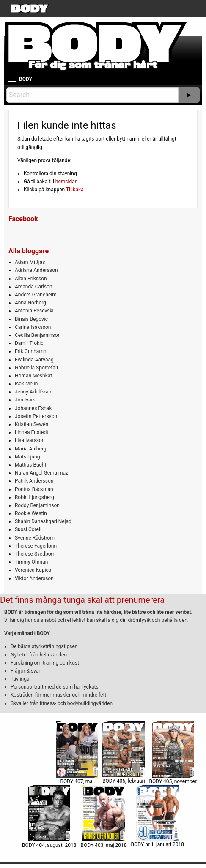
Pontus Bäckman (34, 489)
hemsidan (67, 182)
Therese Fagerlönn (36, 546)
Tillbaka (75, 190)
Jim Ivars (25, 400)
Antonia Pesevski (34, 311)
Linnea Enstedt (32, 432)
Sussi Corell (28, 529)
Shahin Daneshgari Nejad (43, 521)
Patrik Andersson (34, 481)
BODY (26, 79)
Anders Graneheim (36, 295)
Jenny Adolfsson (34, 392)
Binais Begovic (31, 319)
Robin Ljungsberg (34, 497)
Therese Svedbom (35, 554)
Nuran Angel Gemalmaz (41, 473)
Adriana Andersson (36, 270)
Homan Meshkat (33, 376)
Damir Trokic (29, 343)
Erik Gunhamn (31, 351)
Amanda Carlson (34, 287)
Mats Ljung (27, 457)
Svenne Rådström (35, 538)
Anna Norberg (30, 303)
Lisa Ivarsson (30, 440)
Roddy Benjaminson (37, 505)
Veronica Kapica (33, 570)
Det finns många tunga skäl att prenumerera (82, 600)
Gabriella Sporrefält (37, 368)
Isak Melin (26, 384)
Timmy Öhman (31, 562)
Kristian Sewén (32, 424)
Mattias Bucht (30, 465)
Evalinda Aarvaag (34, 360)
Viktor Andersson (34, 578)
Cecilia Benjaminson (38, 335)
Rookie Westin (31, 513)
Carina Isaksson (33, 327)
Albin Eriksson (31, 279)
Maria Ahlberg (31, 449)
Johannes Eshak (33, 408)
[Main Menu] (12, 79)
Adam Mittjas (30, 262)
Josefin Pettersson (36, 416)
